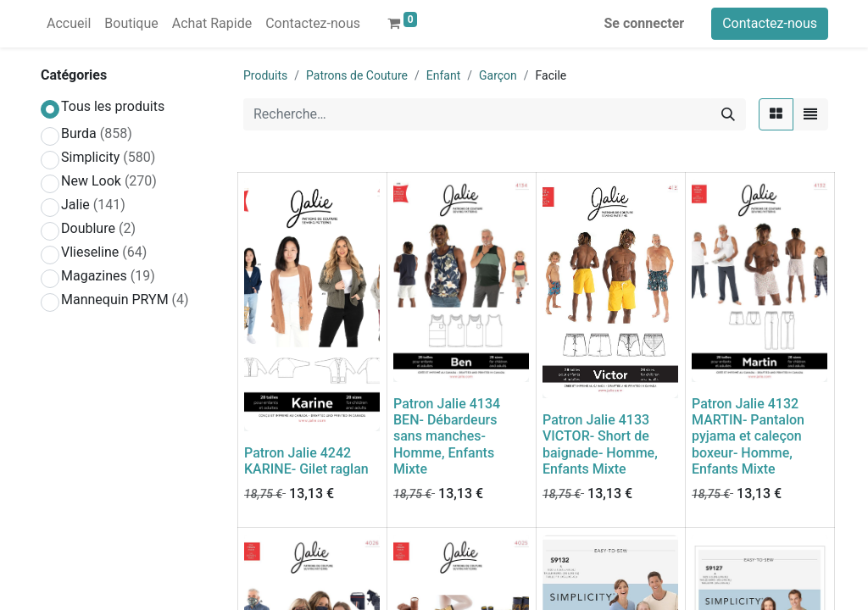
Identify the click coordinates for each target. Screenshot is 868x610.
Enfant (443, 75)
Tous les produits (113, 106)
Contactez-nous (770, 23)
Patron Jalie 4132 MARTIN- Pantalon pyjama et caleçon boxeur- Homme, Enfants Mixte (748, 436)
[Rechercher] (728, 114)
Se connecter (645, 23)
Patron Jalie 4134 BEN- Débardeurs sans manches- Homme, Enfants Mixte (447, 436)
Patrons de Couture (357, 75)
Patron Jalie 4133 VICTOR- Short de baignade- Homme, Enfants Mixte (600, 444)
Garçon (498, 75)
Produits (265, 75)
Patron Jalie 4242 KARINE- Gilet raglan (306, 461)
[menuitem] (69, 24)
